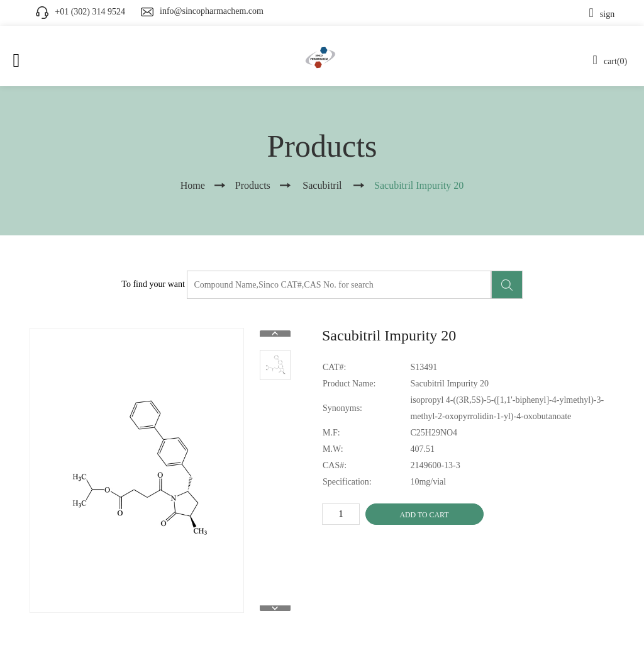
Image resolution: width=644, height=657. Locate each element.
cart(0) (610, 61)
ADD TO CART (424, 515)
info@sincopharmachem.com (212, 11)
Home (193, 185)
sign (602, 14)
